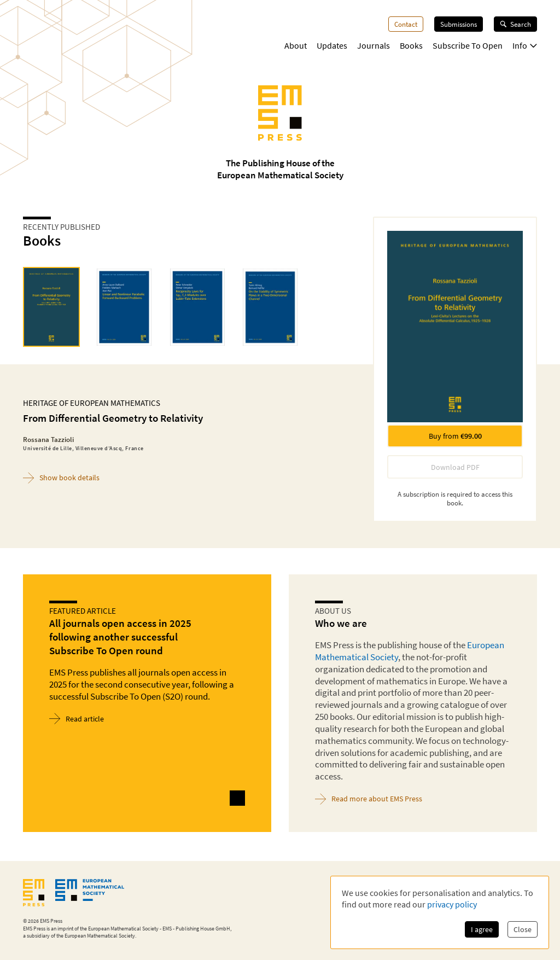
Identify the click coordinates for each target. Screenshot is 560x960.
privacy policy (452, 904)
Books (411, 45)
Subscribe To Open (468, 45)
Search (515, 24)
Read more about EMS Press (369, 799)
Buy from (455, 436)
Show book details (61, 478)
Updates (332, 45)
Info (525, 45)
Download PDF (455, 467)
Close (523, 929)
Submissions (459, 24)
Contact (406, 24)
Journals (374, 45)
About (296, 45)
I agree (482, 929)
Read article (77, 718)
